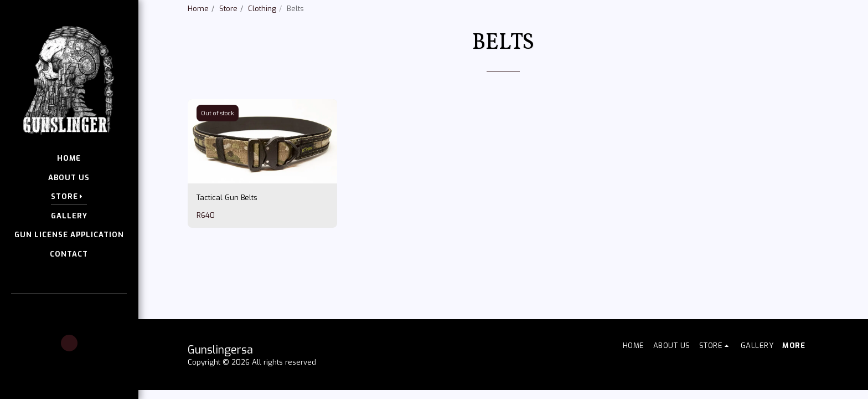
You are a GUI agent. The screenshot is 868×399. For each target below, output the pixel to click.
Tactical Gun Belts (227, 225)
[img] (262, 170)
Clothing (262, 9)
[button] (69, 310)
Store (228, 9)
